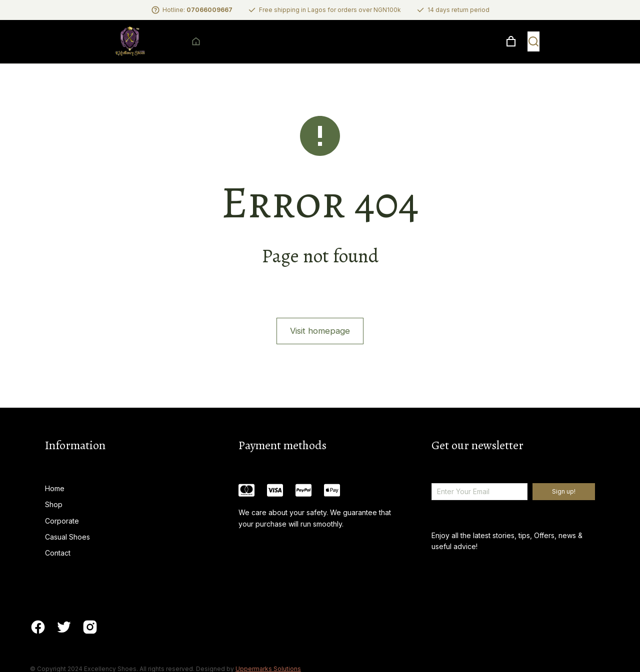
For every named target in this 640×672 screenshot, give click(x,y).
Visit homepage (320, 347)
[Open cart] (594, 50)
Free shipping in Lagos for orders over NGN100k (330, 10)
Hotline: (197, 10)
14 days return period (458, 10)
